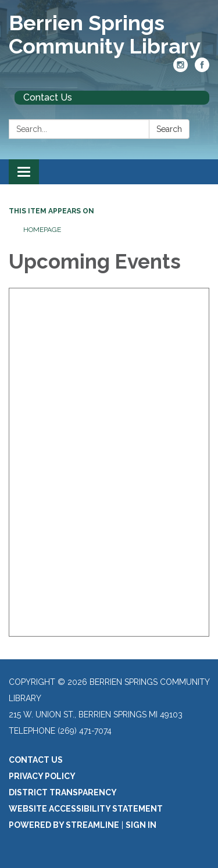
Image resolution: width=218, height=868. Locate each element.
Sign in (141, 825)
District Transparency (63, 792)
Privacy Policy (42, 776)
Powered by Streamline (64, 825)
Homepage (42, 230)
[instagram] (181, 69)
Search (169, 129)
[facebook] (202, 69)
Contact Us (48, 97)
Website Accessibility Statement (86, 809)
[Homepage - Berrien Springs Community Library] (109, 35)
